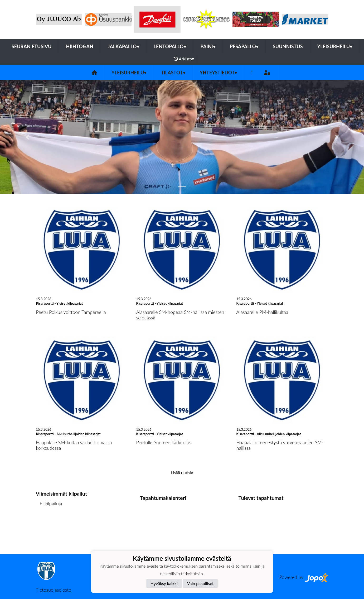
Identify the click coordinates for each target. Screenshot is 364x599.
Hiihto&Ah (79, 46)
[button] (27, 137)
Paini (208, 46)
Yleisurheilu (335, 46)
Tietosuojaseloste (54, 590)
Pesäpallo (244, 46)
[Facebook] (252, 73)
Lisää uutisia (182, 473)
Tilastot (173, 73)
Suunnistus (288, 46)
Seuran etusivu (32, 46)
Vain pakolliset (200, 583)
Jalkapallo (123, 46)
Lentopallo (170, 46)
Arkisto (184, 59)
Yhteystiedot (219, 73)
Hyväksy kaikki (164, 583)
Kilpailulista (50, 524)
